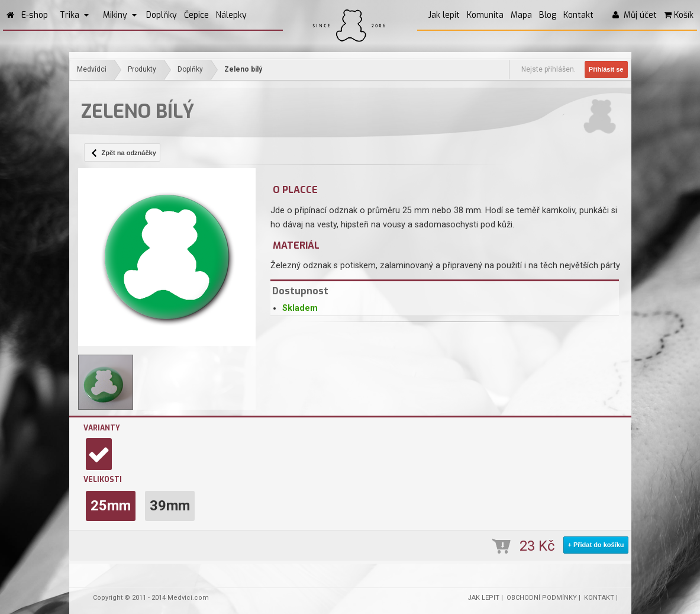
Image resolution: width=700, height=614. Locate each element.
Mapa (521, 15)
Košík (679, 15)
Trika (74, 15)
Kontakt (578, 15)
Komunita (485, 15)
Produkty (142, 69)
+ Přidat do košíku (596, 545)
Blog (548, 15)
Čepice (196, 15)
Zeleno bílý (243, 69)
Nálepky (231, 15)
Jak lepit (444, 15)
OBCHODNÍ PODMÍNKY (542, 598)
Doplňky (162, 15)
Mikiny (120, 15)
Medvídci (92, 69)
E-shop (35, 15)
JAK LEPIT (483, 598)
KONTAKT (599, 598)
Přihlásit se (606, 69)
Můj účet (635, 15)
